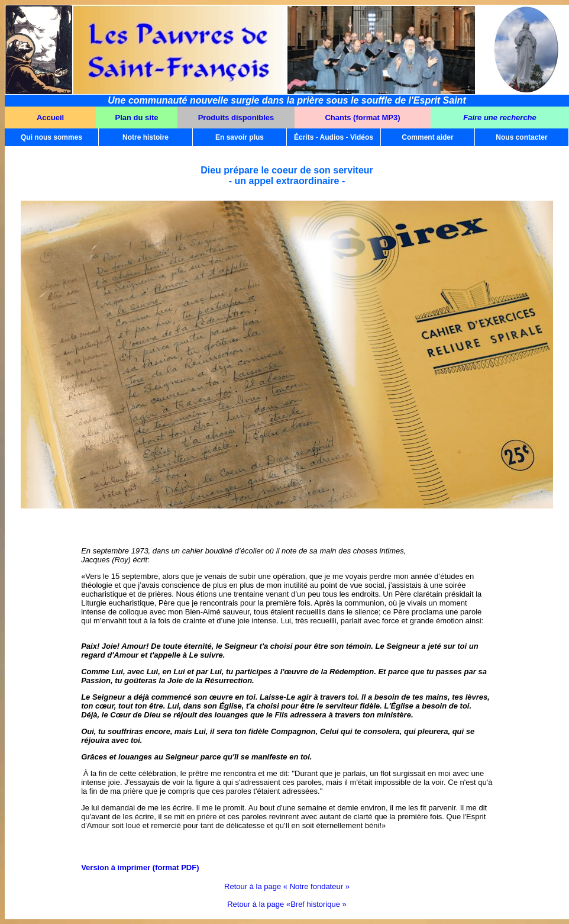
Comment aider (427, 137)
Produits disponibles (236, 117)
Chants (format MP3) (362, 117)
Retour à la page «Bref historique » (287, 904)
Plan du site (137, 117)
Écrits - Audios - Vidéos (334, 137)
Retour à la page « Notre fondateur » (287, 886)
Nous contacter (521, 137)
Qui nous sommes (51, 137)
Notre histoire (146, 137)
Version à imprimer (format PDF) (140, 867)
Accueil (50, 117)
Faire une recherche (500, 117)
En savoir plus (240, 137)
